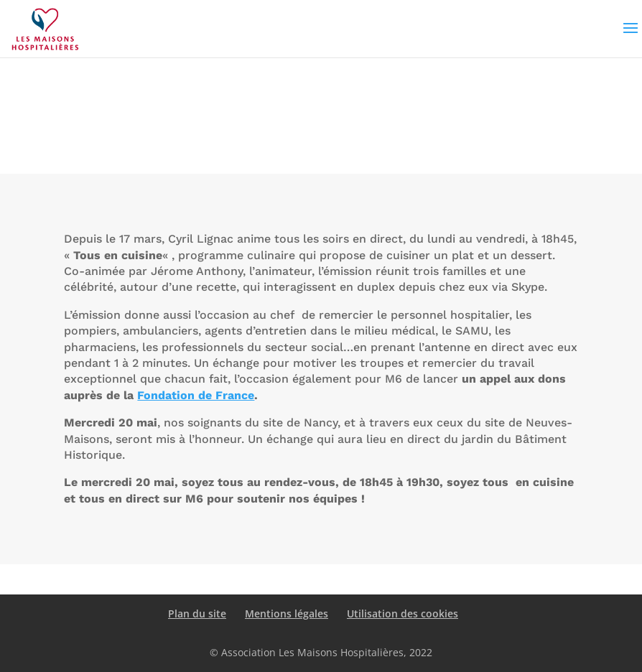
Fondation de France (196, 395)
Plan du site (197, 613)
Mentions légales (287, 613)
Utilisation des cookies (403, 613)
